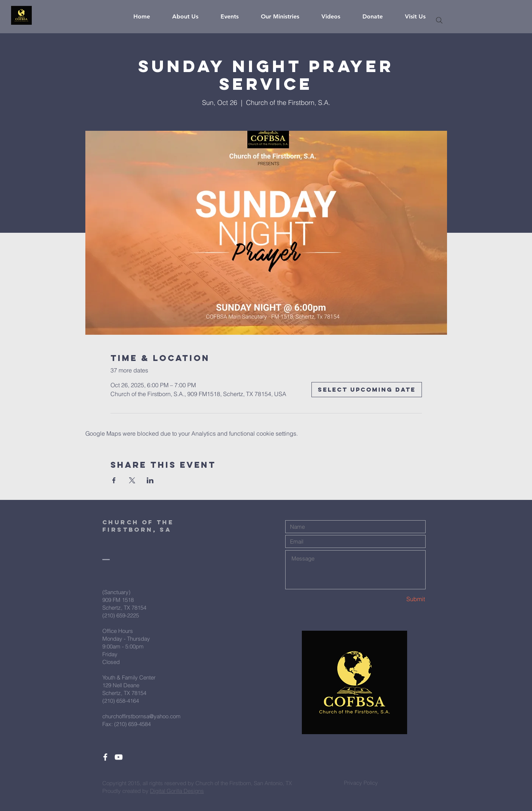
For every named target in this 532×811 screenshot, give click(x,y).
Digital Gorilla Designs (177, 791)
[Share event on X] (132, 480)
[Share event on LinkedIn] (150, 480)
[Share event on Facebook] (114, 480)
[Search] (439, 20)
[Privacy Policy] (361, 783)
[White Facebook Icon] (105, 757)
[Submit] (399, 599)
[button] (191, 17)
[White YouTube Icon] (119, 757)
